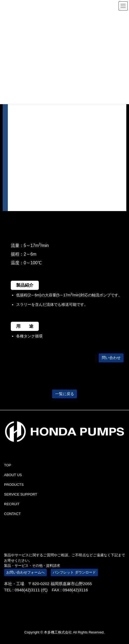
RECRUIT (12, 504)
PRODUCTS (14, 485)
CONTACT (12, 514)
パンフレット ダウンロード (74, 572)
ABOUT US (13, 475)
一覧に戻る (65, 394)
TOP (8, 465)
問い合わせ (111, 358)
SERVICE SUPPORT (21, 494)
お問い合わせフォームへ (25, 572)
